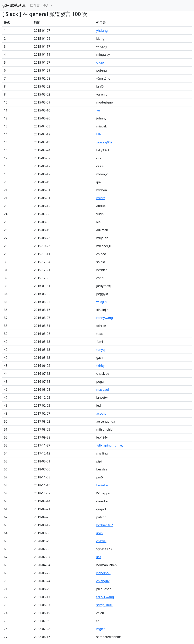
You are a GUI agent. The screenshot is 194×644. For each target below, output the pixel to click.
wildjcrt (102, 302)
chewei (101, 541)
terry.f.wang (105, 597)
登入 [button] (46, 5)
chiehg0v (103, 581)
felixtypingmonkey (110, 445)
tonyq (100, 350)
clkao (100, 62)
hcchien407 (105, 525)
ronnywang (104, 318)
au (98, 110)
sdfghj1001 (104, 605)
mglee (101, 629)
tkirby (100, 366)
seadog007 (104, 142)
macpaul (102, 390)
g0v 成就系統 (14, 5)
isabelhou (103, 573)
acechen (102, 413)
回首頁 (35, 5)
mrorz (101, 198)
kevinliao (103, 485)
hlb (99, 134)
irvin (99, 533)
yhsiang (102, 31)
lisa (99, 557)
